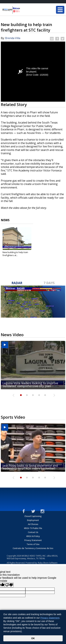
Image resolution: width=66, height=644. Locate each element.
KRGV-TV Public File (33, 528)
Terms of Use (33, 544)
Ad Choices (33, 524)
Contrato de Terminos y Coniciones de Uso (33, 548)
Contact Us (33, 532)
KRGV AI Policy (33, 536)
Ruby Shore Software (48, 563)
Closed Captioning (33, 516)
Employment (33, 520)
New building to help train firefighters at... (15, 254)
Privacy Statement (33, 540)
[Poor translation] (9, 585)
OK (33, 638)
